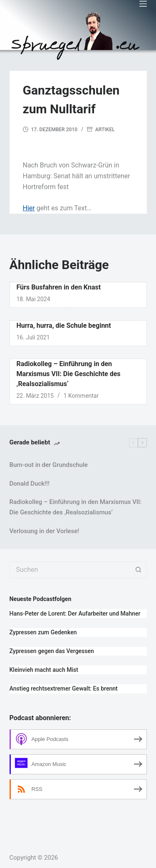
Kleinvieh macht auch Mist (44, 670)
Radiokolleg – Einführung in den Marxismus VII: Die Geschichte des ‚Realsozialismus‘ (69, 374)
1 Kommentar (81, 396)
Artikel (105, 130)
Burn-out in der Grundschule (49, 465)
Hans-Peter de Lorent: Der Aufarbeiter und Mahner (75, 614)
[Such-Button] (139, 570)
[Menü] (143, 4)
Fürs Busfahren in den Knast (59, 287)
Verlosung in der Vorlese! (45, 531)
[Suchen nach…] (70, 570)
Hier (29, 208)
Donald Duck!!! (30, 484)
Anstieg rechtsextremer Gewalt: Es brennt (64, 688)
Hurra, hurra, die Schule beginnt (64, 325)
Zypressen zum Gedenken (43, 632)
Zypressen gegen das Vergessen (52, 651)
